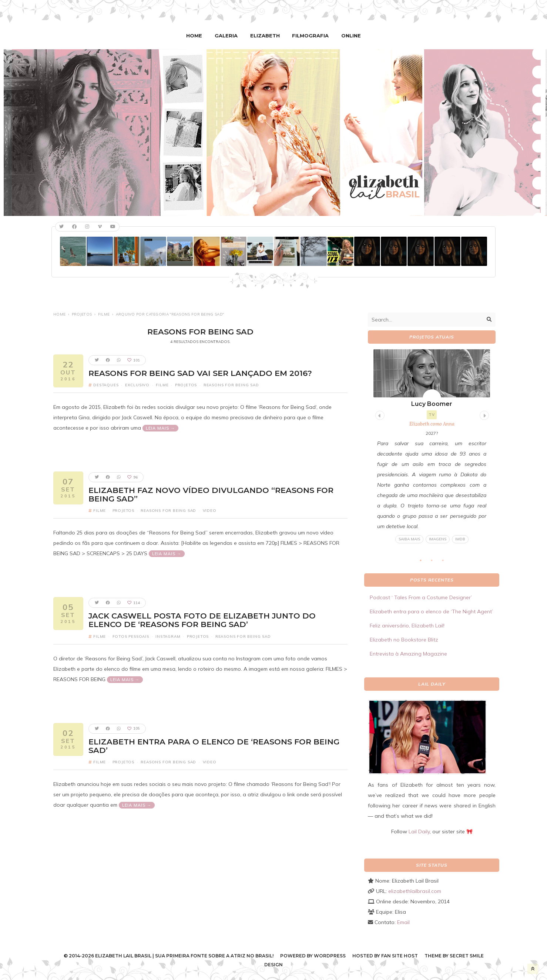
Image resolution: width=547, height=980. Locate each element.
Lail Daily (419, 831)
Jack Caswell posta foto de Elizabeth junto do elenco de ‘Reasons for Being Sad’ (202, 620)
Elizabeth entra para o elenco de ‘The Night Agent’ (431, 611)
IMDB (460, 539)
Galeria (228, 35)
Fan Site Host (400, 955)
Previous (379, 414)
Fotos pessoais (131, 636)
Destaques (106, 385)
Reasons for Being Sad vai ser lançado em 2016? (200, 373)
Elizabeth (265, 35)
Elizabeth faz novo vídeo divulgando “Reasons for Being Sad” (211, 494)
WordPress (330, 955)
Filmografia (309, 35)
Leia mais (158, 428)
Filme (104, 314)
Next (483, 414)
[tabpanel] (432, 446)
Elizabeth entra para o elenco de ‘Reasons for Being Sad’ (214, 745)
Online (348, 35)
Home (197, 35)
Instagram (168, 636)
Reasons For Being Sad (231, 385)
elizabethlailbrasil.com (415, 891)
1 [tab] (424, 562)
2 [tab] (436, 562)
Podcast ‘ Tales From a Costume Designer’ (421, 597)
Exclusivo (137, 385)
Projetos (82, 314)
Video (210, 510)
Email (403, 922)
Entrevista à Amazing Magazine (408, 653)
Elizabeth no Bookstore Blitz (404, 639)
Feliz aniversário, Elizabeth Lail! (407, 625)
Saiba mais (409, 539)
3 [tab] (447, 562)
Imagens (438, 539)
